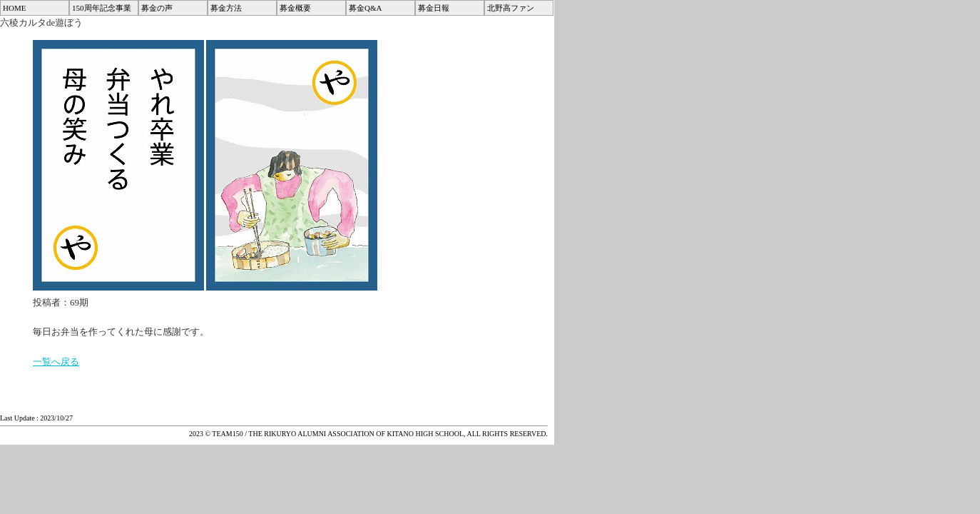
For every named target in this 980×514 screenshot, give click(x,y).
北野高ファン (511, 8)
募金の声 (157, 8)
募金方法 (226, 8)
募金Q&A (365, 8)
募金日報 (434, 8)
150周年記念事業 (102, 8)
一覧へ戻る (56, 362)
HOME (14, 8)
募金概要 (295, 8)
